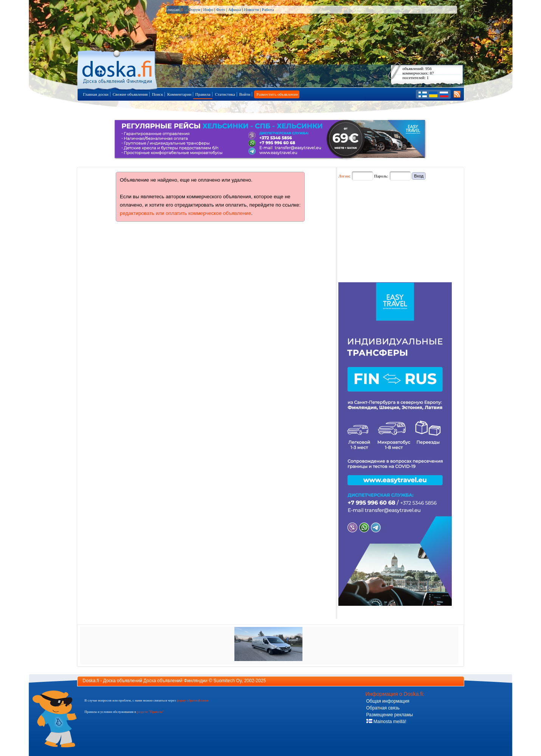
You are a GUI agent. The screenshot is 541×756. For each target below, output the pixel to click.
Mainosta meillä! (386, 722)
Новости (251, 9)
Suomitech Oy (228, 681)
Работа (268, 9)
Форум (194, 9)
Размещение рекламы (390, 715)
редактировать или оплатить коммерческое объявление (185, 213)
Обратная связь (383, 708)
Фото (221, 9)
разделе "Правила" (150, 712)
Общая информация (388, 701)
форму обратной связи (193, 700)
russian (176, 9)
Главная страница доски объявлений (118, 69)
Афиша (235, 9)
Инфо (208, 9)
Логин (344, 176)
